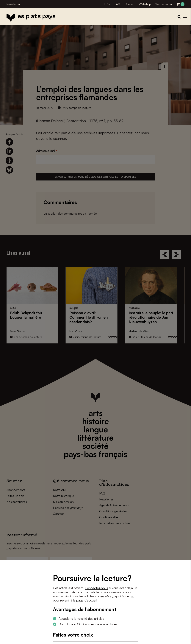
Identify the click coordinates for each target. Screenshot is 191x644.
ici (133, 596)
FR (106, 4)
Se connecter (164, 4)
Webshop (145, 4)
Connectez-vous (96, 588)
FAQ (117, 4)
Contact (130, 4)
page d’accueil (86, 600)
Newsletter (13, 4)
